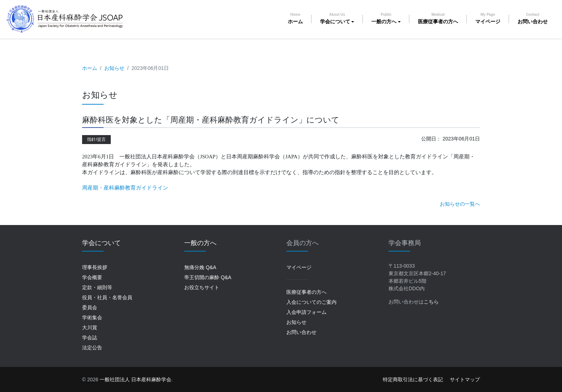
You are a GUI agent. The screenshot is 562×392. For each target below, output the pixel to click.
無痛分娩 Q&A (200, 267)
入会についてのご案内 (311, 302)
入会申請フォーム (306, 312)
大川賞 (90, 328)
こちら (431, 302)
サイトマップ (465, 379)
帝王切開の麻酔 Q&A (208, 277)
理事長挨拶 (95, 267)
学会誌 (90, 338)
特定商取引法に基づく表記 (413, 379)
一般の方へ (384, 18)
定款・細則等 (97, 287)
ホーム (295, 18)
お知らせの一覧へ (460, 204)
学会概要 (92, 277)
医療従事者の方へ (438, 18)
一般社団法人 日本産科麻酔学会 (135, 379)
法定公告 (92, 348)
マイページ (488, 18)
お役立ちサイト (202, 287)
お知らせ (114, 68)
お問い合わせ (533, 18)
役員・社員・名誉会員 (107, 297)
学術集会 (92, 317)
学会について (335, 18)
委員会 (90, 307)
